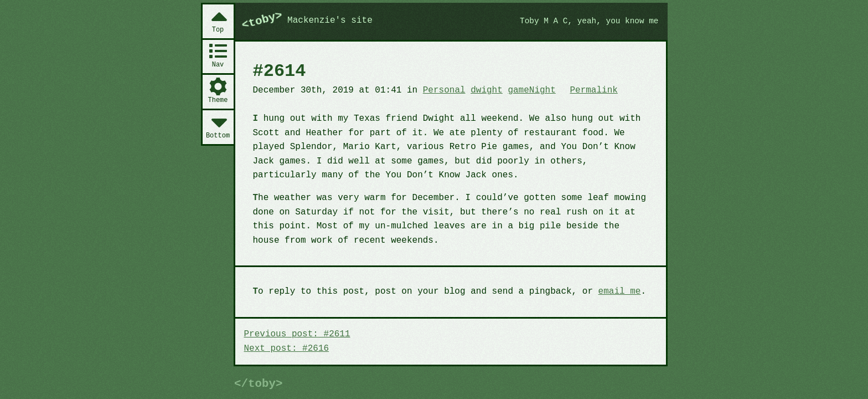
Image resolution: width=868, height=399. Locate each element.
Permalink (593, 90)
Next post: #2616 (287, 349)
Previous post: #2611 (297, 334)
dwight (487, 90)
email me (620, 291)
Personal (444, 90)
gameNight (531, 90)
